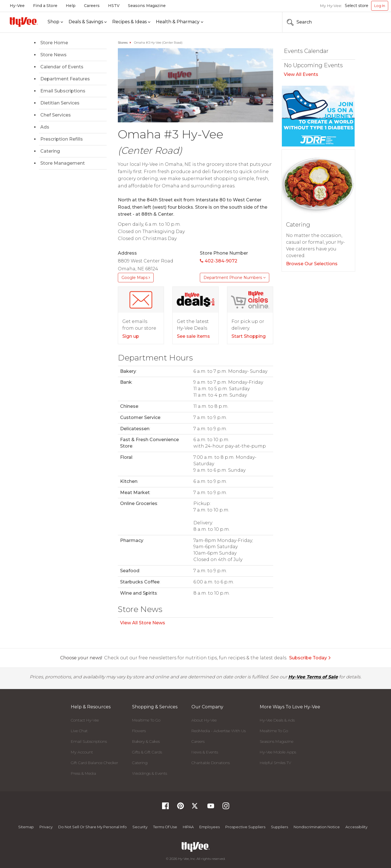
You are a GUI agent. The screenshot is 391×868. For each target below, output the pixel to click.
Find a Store (45, 6)
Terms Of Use (165, 827)
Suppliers (279, 827)
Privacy (46, 827)
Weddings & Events (150, 773)
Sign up (131, 336)
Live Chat (79, 731)
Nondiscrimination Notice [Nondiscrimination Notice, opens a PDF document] (317, 827)
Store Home (54, 43)
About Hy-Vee (204, 720)
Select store (357, 6)
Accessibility (356, 827)
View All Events (301, 74)
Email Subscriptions (63, 91)
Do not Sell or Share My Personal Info (93, 827)
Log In (380, 6)
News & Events (205, 752)
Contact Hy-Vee (85, 720)
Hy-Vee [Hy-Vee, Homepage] (17, 6)
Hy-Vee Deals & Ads (277, 720)
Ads (45, 127)
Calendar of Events (62, 67)
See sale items (193, 336)
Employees (209, 827)
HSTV (114, 6)
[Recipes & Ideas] (131, 22)
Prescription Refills (62, 139)
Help (71, 6)
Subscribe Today (310, 658)
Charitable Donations (211, 763)
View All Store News (143, 623)
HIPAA (188, 827)
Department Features (65, 79)
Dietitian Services (60, 103)
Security (140, 827)
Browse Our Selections (312, 264)
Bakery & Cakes (146, 741)
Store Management (63, 163)
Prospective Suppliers (245, 827)
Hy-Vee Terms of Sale (313, 677)
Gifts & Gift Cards (147, 752)
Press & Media (83, 773)
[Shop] (55, 22)
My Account (82, 752)
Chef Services (56, 115)
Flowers (139, 731)
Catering (50, 151)
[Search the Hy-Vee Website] (371, 22)
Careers (92, 6)
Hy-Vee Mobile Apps (278, 752)
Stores (123, 43)
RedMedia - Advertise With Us (219, 731)
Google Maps (136, 278)
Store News (53, 55)
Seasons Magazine (147, 6)
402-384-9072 (219, 261)
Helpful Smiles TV (275, 763)
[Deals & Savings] (88, 22)
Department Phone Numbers (235, 278)
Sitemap (26, 827)
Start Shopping (249, 336)
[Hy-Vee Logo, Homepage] (24, 22)
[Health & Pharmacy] (180, 22)
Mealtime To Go (146, 720)
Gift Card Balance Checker (94, 763)
